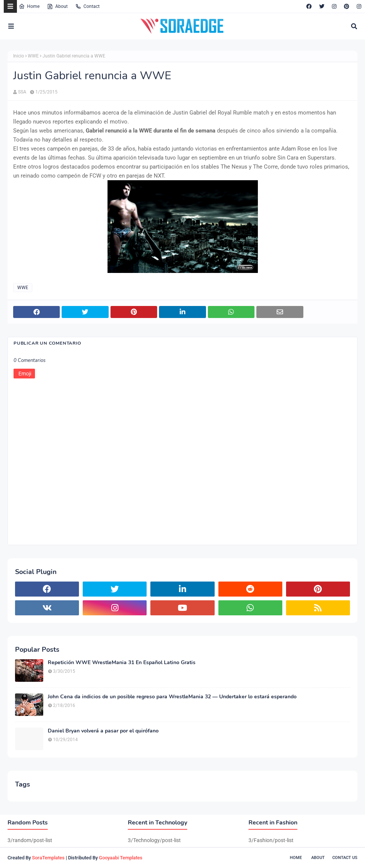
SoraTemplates (48, 858)
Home (29, 6)
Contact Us (345, 858)
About (57, 6)
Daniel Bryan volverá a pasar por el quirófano (103, 731)
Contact (87, 6)
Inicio (19, 56)
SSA (22, 92)
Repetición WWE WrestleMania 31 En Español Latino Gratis (122, 663)
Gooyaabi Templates (121, 858)
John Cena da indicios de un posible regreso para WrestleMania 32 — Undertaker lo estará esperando (172, 697)
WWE (33, 56)
